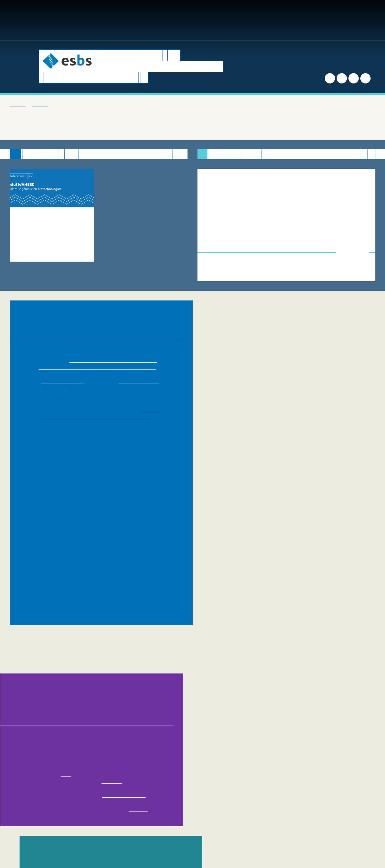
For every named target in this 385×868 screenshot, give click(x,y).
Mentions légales (261, 834)
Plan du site (228, 834)
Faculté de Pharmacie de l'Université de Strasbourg (107, 567)
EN (368, 20)
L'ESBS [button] (32, 20)
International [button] (256, 20)
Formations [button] (62, 20)
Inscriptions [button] (99, 20)
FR (358, 20)
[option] (52, 225)
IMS (331, 497)
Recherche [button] (135, 20)
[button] (310, 20)
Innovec (222, 511)
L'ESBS (34, 105)
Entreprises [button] (216, 20)
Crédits (290, 834)
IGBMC (289, 532)
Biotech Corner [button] (174, 20)
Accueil (16, 105)
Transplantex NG (308, 518)
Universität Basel (90, 539)
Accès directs (334, 20)
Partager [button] (247, 785)
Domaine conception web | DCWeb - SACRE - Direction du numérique (208, 841)
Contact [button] (291, 20)
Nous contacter (195, 824)
